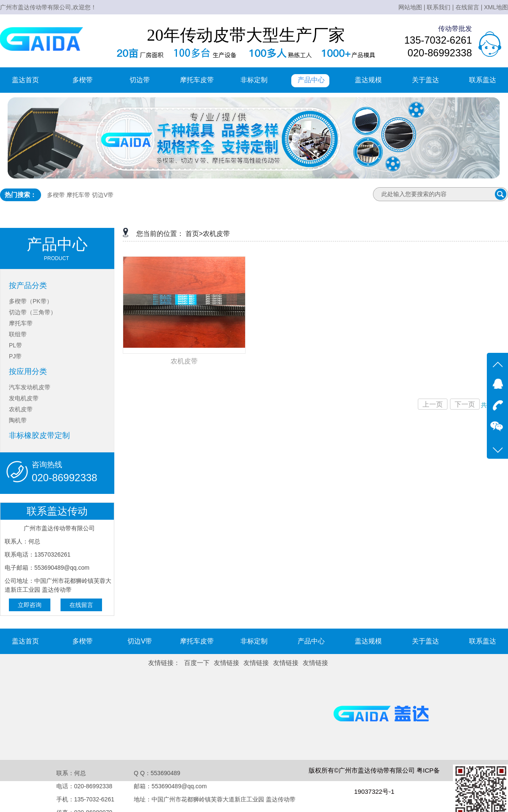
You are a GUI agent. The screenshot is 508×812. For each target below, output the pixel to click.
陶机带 (18, 420)
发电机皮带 (24, 398)
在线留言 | (469, 7)
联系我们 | (440, 7)
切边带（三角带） (33, 312)
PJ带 (15, 356)
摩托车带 (78, 195)
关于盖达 (425, 80)
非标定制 (254, 80)
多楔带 (83, 80)
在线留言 (81, 605)
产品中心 (311, 80)
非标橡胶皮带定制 (39, 435)
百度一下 (197, 663)
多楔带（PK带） (31, 301)
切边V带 (103, 195)
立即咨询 (30, 605)
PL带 (15, 345)
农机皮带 (21, 409)
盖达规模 (368, 80)
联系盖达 (483, 80)
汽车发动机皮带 (30, 387)
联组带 (18, 334)
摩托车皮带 (197, 80)
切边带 (140, 80)
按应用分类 (28, 371)
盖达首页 (25, 80)
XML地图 (496, 7)
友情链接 (226, 663)
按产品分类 (28, 285)
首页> (194, 234)
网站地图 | (412, 7)
